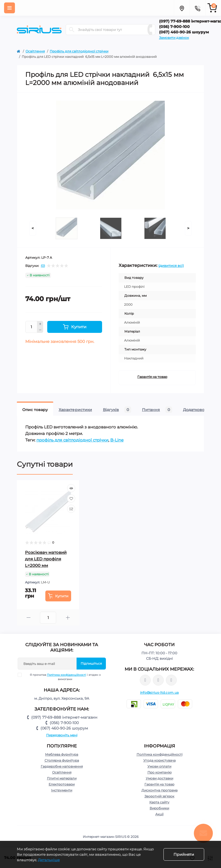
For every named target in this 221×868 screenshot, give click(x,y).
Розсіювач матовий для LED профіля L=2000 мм (46, 559)
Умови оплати (159, 766)
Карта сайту (159, 802)
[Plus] (40, 324)
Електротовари (62, 784)
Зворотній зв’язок (159, 796)
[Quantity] (31, 327)
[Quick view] (71, 488)
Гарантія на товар (152, 377)
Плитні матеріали (62, 778)
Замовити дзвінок (174, 38)
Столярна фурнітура (62, 760)
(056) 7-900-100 (64, 723)
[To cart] (58, 596)
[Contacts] (197, 8)
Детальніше (49, 860)
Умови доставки (160, 778)
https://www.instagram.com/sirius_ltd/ (158, 680)
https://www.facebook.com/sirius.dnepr (145, 680)
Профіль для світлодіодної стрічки (79, 51)
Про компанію (160, 772)
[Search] (72, 30)
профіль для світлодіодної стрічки (72, 440)
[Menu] (10, 8)
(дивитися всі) (171, 266)
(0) (43, 266)
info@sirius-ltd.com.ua (160, 692)
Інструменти (62, 790)
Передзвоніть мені (62, 735)
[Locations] (182, 8)
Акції (159, 814)
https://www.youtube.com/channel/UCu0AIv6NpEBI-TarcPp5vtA (171, 680)
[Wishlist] (71, 498)
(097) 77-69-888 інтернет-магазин (64, 717)
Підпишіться (91, 663)
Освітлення (35, 51)
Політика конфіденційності (67, 675)
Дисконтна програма (160, 790)
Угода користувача (160, 760)
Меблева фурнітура (62, 754)
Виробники (159, 808)
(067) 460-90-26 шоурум (64, 728)
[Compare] (71, 509)
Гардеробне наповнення (62, 766)
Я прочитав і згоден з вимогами (62, 677)
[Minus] (40, 330)
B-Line (117, 440)
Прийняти (184, 854)
